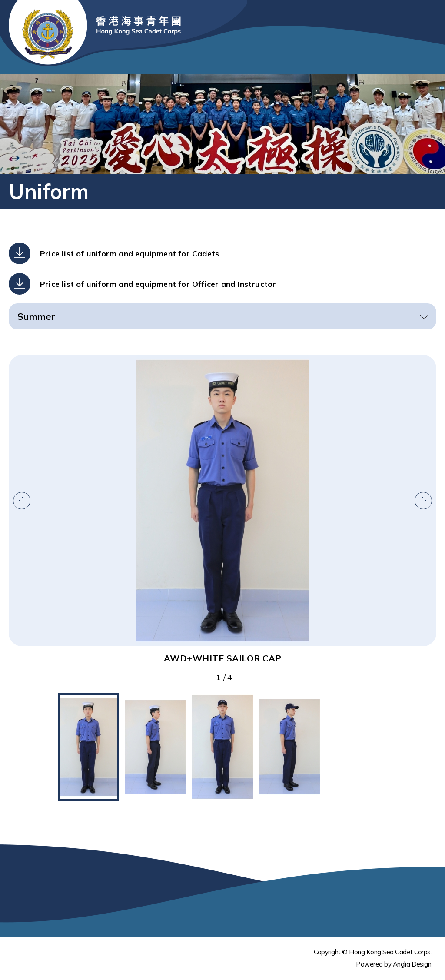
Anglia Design (412, 964)
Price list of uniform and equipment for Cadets (130, 254)
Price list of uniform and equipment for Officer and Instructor (158, 284)
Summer (36, 316)
